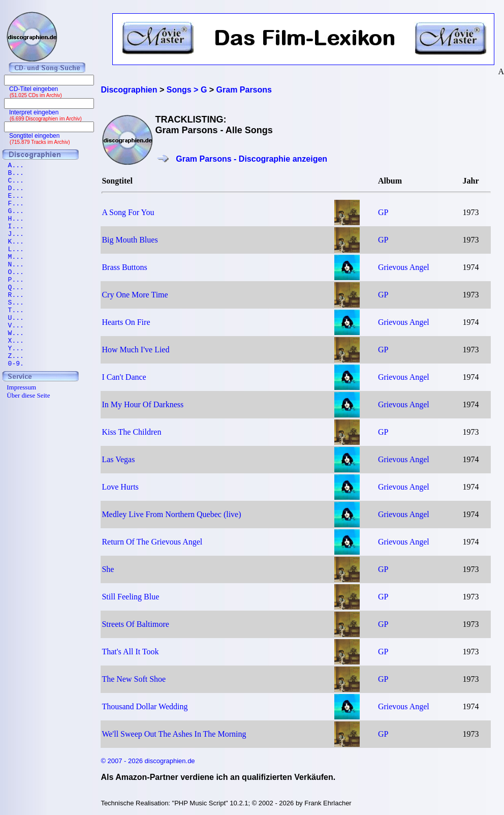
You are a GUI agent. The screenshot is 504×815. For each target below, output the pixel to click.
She (108, 569)
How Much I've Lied (135, 350)
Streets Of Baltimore (135, 624)
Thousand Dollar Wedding (145, 706)
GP (383, 212)
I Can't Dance (124, 377)
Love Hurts (120, 487)
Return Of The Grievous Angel (152, 542)
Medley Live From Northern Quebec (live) (171, 514)
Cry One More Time (135, 295)
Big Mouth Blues (130, 240)
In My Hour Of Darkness (143, 404)
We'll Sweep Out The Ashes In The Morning (174, 734)
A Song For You (128, 212)
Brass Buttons (124, 267)
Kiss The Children (131, 432)
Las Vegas (118, 459)
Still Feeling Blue (130, 597)
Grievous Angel (404, 267)
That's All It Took (130, 652)
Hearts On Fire (126, 322)
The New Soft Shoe (134, 679)
